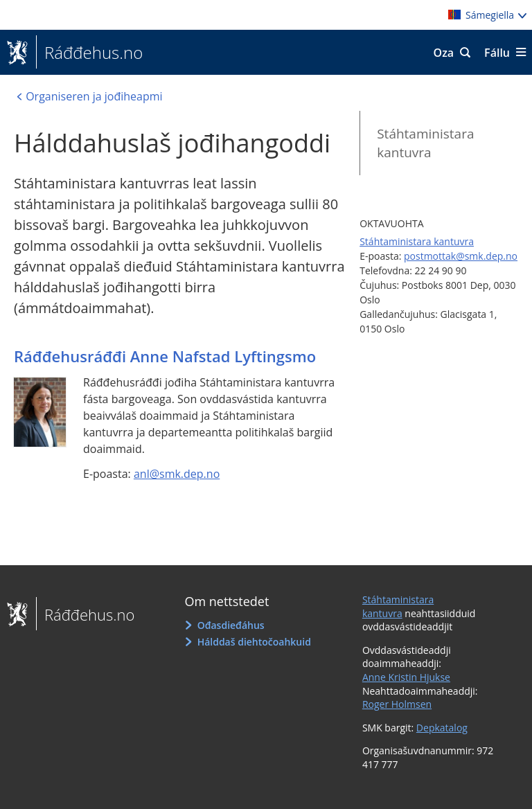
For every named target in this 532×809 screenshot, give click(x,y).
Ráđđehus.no (89, 53)
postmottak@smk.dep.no (461, 256)
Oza (444, 53)
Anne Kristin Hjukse (406, 677)
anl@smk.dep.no (177, 474)
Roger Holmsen (397, 704)
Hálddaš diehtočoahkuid (254, 642)
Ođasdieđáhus (231, 625)
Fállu (497, 53)
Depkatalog (442, 728)
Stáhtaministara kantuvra (425, 143)
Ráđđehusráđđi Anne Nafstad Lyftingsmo (165, 356)
